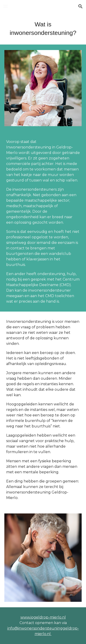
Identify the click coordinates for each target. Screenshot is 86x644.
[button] (6, 6)
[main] (43, 29)
